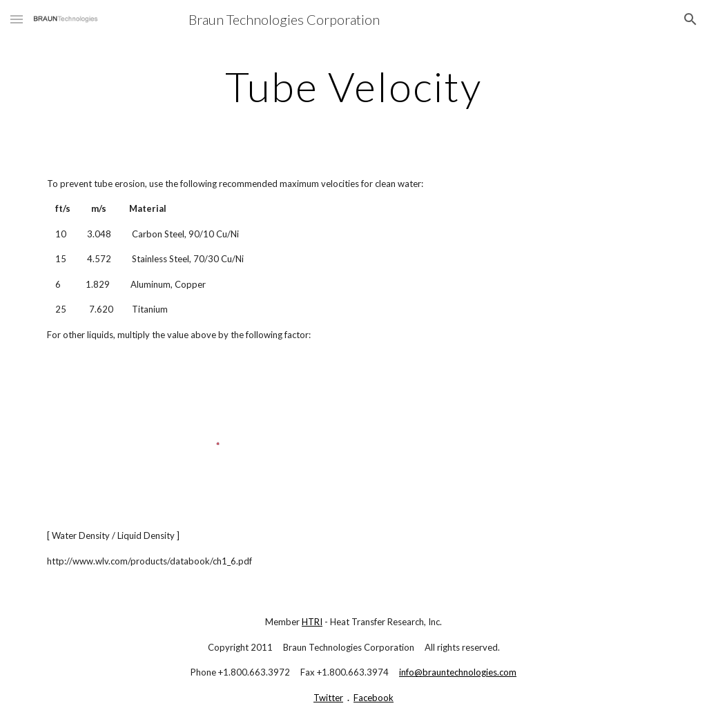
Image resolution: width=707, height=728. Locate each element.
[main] (353, 86)
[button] (17, 19)
